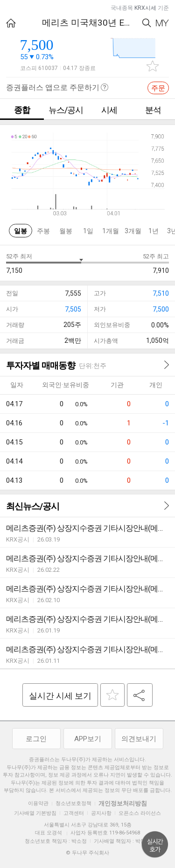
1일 (88, 231)
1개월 (111, 231)
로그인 (36, 739)
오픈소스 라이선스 (140, 813)
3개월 (133, 231)
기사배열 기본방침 (35, 813)
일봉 (21, 231)
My (162, 23)
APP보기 (88, 739)
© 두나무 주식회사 (87, 853)
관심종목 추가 (153, 66)
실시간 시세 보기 (60, 696)
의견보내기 (139, 739)
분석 (153, 110)
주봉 (43, 231)
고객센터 (74, 813)
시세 (109, 110)
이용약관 (38, 803)
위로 (155, 845)
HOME (11, 23)
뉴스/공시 (66, 110)
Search (147, 23)
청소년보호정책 (73, 803)
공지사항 (101, 813)
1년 (154, 231)
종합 (22, 110)
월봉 (66, 231)
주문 (158, 88)
